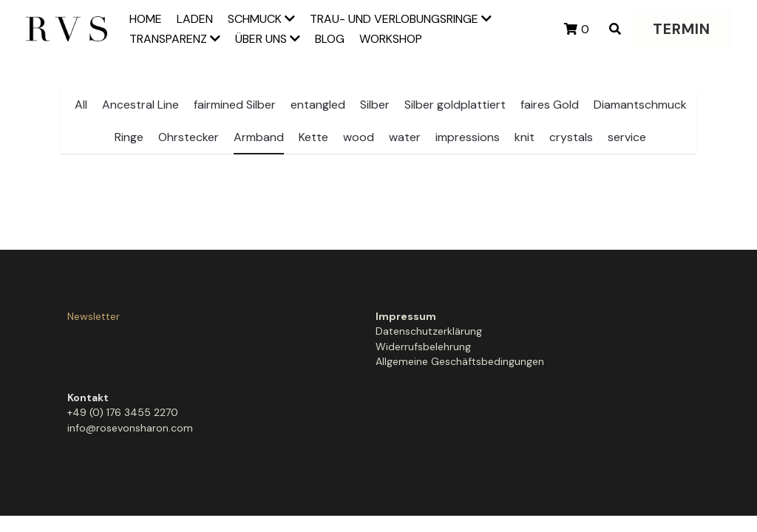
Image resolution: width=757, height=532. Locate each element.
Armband (259, 137)
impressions (468, 137)
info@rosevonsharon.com (447, 347)
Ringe (129, 137)
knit (525, 137)
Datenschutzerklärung (279, 331)
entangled (318, 105)
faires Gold (550, 105)
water (405, 137)
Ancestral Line (140, 105)
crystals (571, 137)
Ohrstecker (189, 137)
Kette (313, 137)
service (627, 137)
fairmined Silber (235, 105)
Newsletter (94, 316)
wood (359, 137)
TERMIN (682, 29)
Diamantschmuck (640, 105)
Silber (375, 105)
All (81, 105)
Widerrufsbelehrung (273, 347)
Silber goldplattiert (455, 105)
